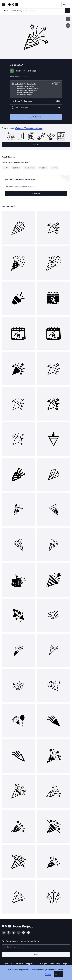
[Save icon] (68, 19)
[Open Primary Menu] (4, 5)
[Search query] (36, 187)
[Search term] (37, 11)
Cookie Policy (33, 970)
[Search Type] (6, 11)
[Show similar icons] (68, 26)
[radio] (36, 89)
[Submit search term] (68, 11)
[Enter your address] (36, 947)
